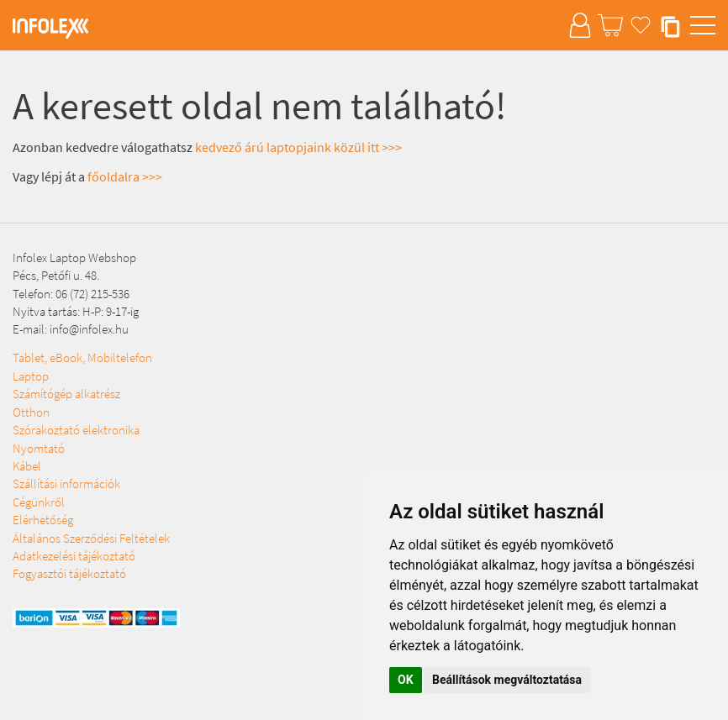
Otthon (31, 412)
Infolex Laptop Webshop (74, 258)
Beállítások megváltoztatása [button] (507, 680)
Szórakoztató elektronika (76, 430)
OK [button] (406, 680)
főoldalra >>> (125, 176)
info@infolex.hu (89, 329)
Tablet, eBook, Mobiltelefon (82, 357)
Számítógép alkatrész (66, 394)
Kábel (27, 466)
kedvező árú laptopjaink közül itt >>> (298, 147)
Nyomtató (39, 448)
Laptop (31, 376)
